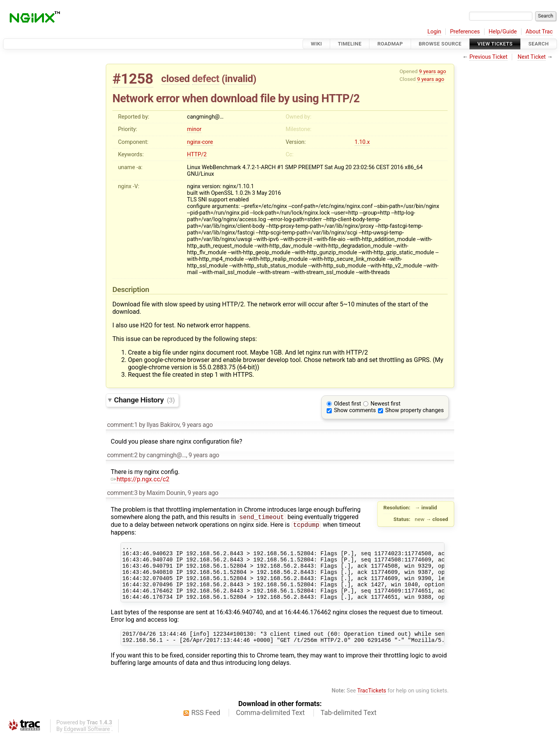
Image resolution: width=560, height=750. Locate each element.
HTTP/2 (197, 155)
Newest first (386, 404)
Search (539, 44)
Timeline (350, 44)
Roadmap (390, 44)
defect (206, 79)
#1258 (133, 79)
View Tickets (495, 44)
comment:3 (122, 493)
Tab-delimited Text (348, 727)
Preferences (465, 32)
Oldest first (348, 404)
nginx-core (200, 142)
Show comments (355, 410)
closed (176, 79)
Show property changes (415, 410)
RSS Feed (206, 727)
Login (434, 32)
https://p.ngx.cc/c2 (140, 479)
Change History (144, 400)
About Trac (539, 32)
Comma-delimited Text (270, 727)
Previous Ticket (488, 57)
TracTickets (372, 705)
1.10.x (362, 142)
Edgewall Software (87, 744)
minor (194, 129)
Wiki (316, 44)
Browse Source (440, 44)
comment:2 (122, 455)
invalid (239, 79)
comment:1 (122, 425)
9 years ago (432, 71)
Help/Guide (503, 32)
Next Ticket (532, 57)
